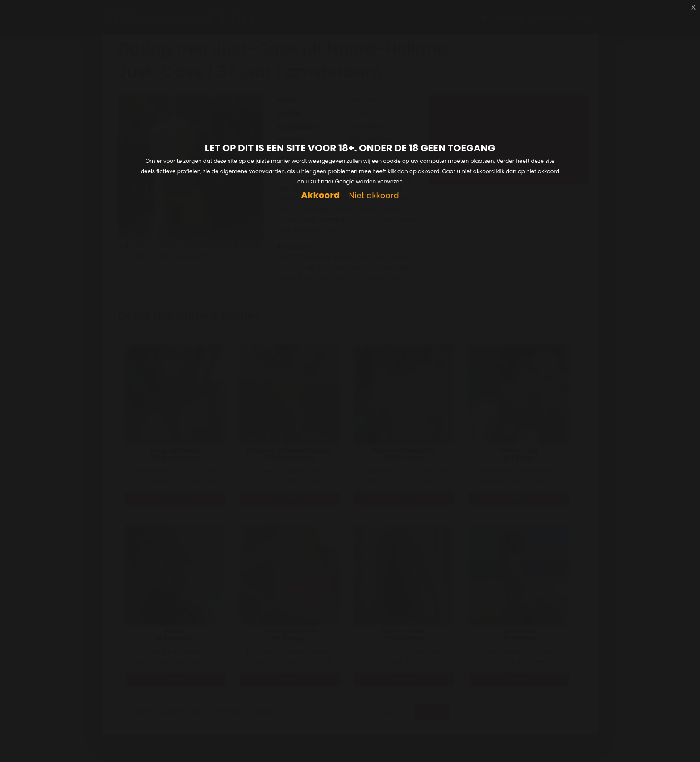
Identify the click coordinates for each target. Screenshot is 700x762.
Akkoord (320, 195)
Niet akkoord (374, 196)
